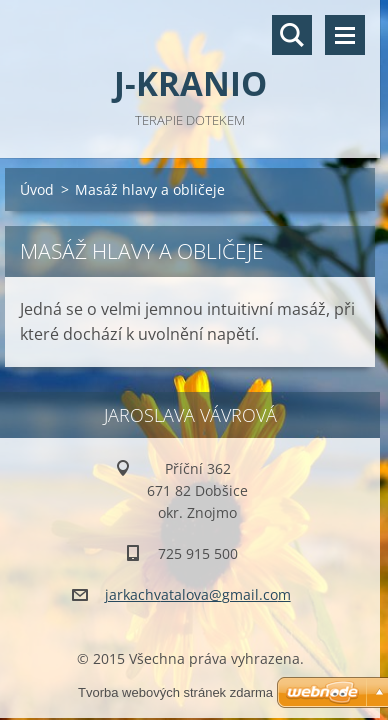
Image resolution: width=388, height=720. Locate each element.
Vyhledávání (292, 35)
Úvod (37, 189)
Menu (345, 35)
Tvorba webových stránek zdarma (175, 692)
